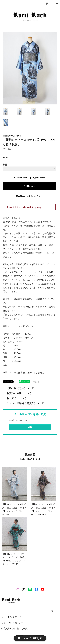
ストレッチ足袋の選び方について (25, 403)
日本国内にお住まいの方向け (29, 196)
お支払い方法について (19, 393)
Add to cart (29, 186)
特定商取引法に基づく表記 (15, 628)
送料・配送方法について (20, 388)
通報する (36, 382)
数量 (5, 165)
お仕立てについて (16, 398)
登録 (30, 427)
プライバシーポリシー (12, 623)
